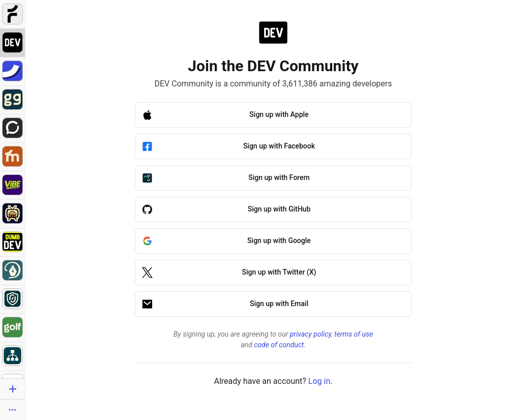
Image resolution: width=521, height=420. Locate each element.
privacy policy (311, 334)
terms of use (354, 334)
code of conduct (279, 345)
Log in (319, 381)
